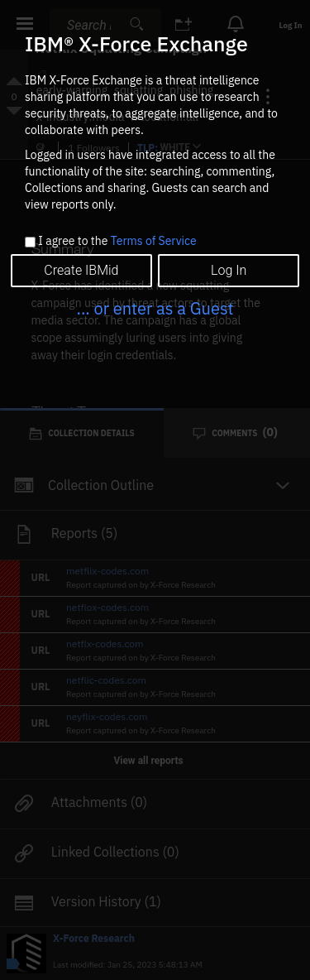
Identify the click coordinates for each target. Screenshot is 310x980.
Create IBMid (81, 270)
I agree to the (117, 242)
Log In (229, 270)
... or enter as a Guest (155, 308)
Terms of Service (154, 241)
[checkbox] (30, 242)
